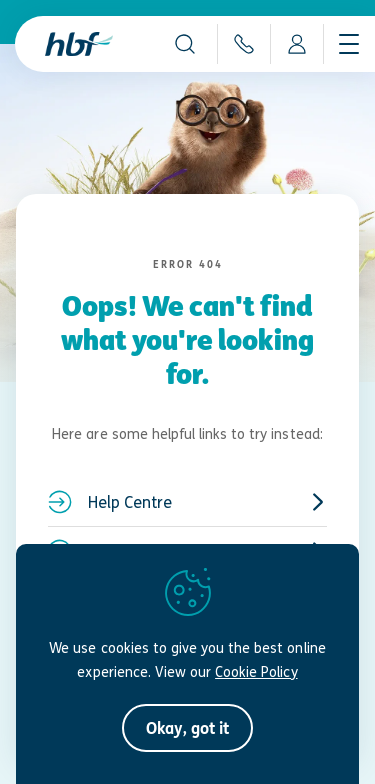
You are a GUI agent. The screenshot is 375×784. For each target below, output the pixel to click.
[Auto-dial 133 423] (243, 44)
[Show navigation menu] (349, 44)
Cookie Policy (256, 671)
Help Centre (187, 502)
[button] (185, 44)
